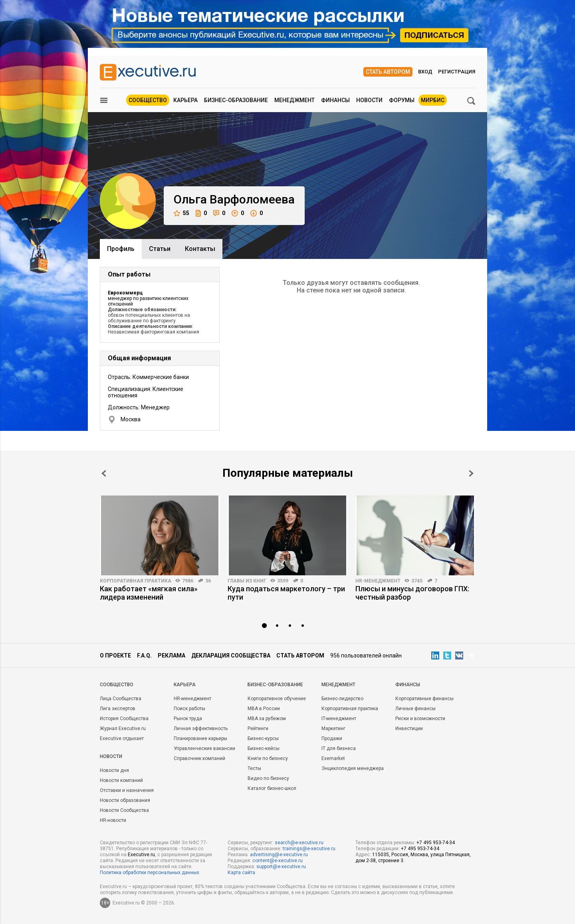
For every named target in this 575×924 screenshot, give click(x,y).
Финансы (335, 100)
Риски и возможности (420, 719)
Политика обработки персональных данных (150, 873)
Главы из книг (247, 581)
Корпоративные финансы (424, 699)
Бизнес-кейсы (264, 748)
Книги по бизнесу (268, 758)
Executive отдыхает (122, 738)
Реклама (172, 655)
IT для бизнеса (339, 748)
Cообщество (117, 685)
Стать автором (388, 72)
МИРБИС (433, 100)
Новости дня (114, 770)
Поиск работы (189, 709)
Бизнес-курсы (263, 738)
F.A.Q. (144, 655)
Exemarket (333, 758)
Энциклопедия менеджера (353, 768)
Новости (369, 100)
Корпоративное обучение (277, 699)
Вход (425, 72)
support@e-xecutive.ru (281, 867)
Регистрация (457, 72)
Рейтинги (258, 729)
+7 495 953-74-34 (436, 843)
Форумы (402, 100)
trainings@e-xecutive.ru (309, 849)
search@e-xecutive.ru (299, 843)
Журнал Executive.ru (123, 729)
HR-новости (113, 820)
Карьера (185, 100)
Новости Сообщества (124, 810)
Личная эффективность (201, 729)
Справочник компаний (199, 758)
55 (181, 213)
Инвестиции (409, 729)
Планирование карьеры (200, 738)
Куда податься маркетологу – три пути (286, 593)
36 (208, 581)
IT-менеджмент (339, 719)
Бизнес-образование (236, 100)
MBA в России (264, 709)
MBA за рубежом (267, 719)
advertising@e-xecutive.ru (279, 855)
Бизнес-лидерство (342, 699)
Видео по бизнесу (268, 778)
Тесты (254, 768)
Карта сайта (241, 873)
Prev (104, 473)
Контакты (200, 249)
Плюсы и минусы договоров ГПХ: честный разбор (412, 593)
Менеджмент (294, 100)
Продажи (332, 738)
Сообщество (148, 100)
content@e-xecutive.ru (278, 861)
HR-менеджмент (378, 581)
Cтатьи (160, 249)
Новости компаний (121, 780)
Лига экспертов (118, 709)
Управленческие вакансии (204, 748)
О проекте (115, 655)
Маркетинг (333, 729)
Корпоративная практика (136, 581)
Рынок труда (188, 719)
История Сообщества (124, 719)
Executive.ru (141, 855)
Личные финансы (415, 709)
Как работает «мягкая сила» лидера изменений (149, 593)
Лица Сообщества (121, 699)
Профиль (121, 249)
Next (471, 473)
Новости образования (125, 800)
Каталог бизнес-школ (272, 788)
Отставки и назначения (127, 790)
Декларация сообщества (231, 655)
